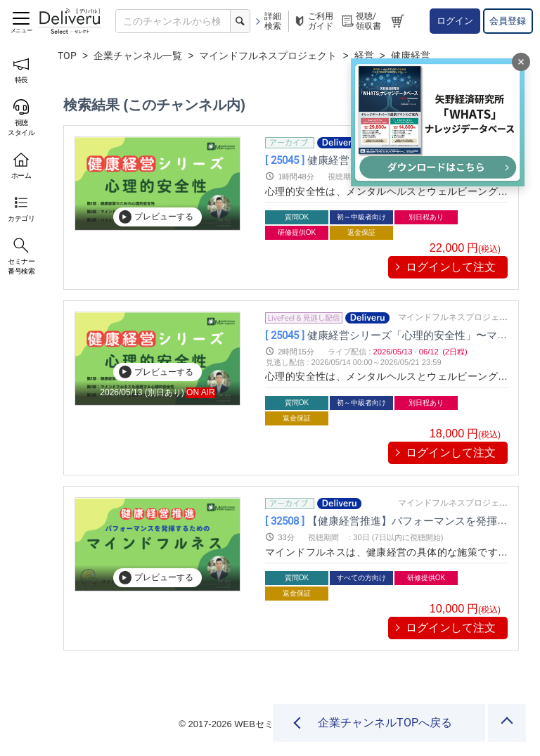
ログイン (455, 21)
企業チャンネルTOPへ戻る (384, 723)
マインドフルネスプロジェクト (268, 56)
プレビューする (156, 217)
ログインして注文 (451, 267)
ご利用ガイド (313, 21)
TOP (67, 56)
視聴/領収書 (361, 21)
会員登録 (508, 21)
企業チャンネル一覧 (138, 56)
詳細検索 (268, 21)
